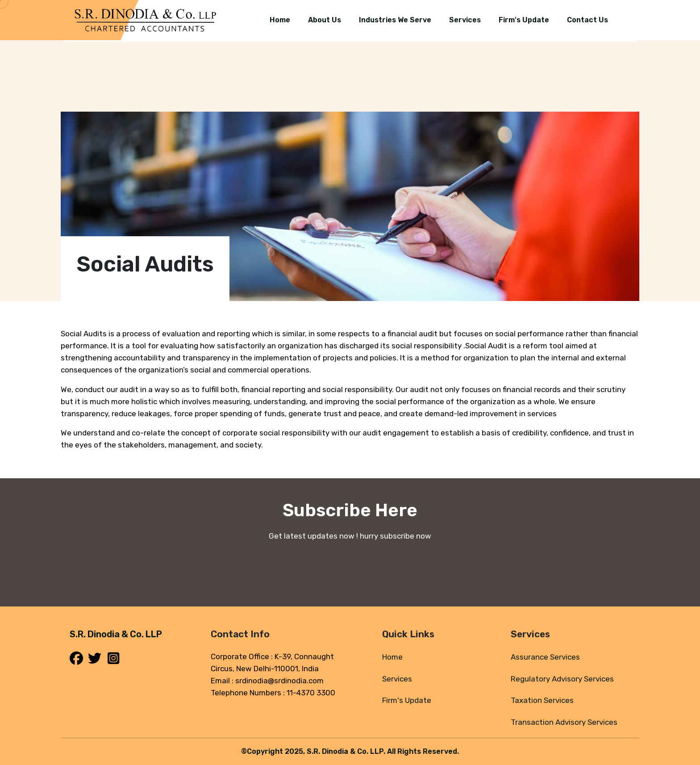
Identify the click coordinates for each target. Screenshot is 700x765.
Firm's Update (407, 700)
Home (392, 657)
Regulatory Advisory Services (562, 679)
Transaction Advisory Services (564, 722)
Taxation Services (542, 700)
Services (397, 679)
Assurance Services (545, 657)
